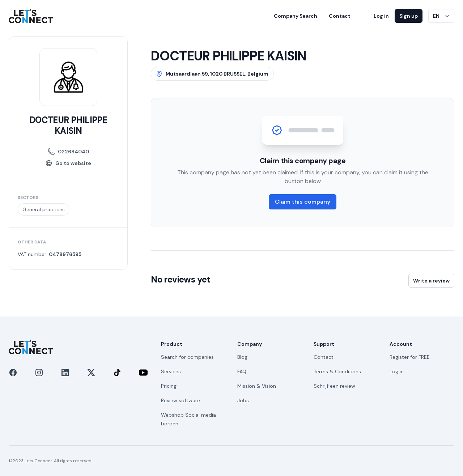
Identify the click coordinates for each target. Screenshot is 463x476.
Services (171, 371)
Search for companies (187, 357)
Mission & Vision (257, 386)
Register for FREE (410, 357)
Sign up (409, 16)
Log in (381, 16)
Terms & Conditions (337, 371)
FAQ (242, 371)
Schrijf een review (334, 386)
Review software (180, 400)
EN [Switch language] (436, 16)
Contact (340, 16)
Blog (242, 357)
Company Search (296, 16)
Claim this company (303, 202)
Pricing (169, 386)
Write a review (431, 281)
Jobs (243, 400)
